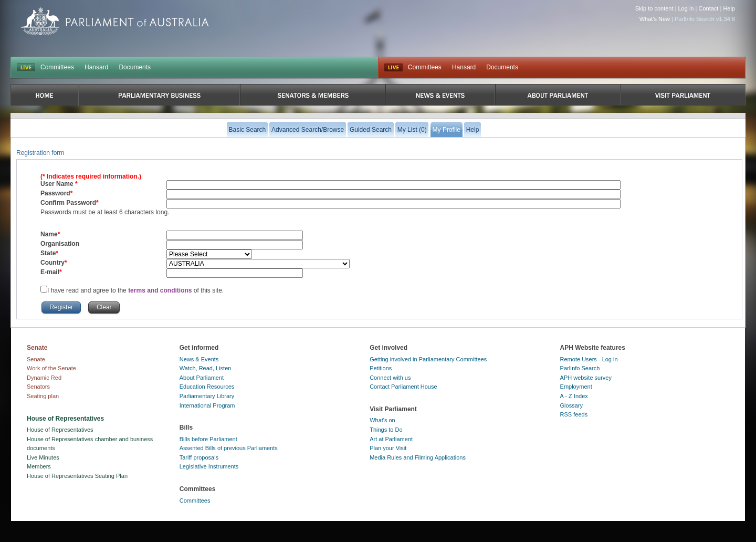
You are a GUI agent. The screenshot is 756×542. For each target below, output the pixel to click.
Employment (576, 387)
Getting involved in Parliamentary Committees (428, 359)
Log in (686, 8)
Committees (57, 67)
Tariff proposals (199, 457)
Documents (135, 67)
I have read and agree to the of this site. (135, 290)
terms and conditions (161, 290)
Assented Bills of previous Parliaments (229, 448)
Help (729, 8)
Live (393, 68)
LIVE (26, 68)
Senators (38, 387)
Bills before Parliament (208, 439)
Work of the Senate (51, 368)
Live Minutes (43, 457)
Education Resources (207, 387)
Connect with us (390, 378)
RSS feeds (574, 414)
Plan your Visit (388, 448)
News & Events (199, 359)
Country (52, 263)
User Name (58, 184)
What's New (655, 19)
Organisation (60, 244)
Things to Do (386, 430)
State (48, 253)
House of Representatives (60, 430)
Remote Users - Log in (589, 359)
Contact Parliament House (403, 387)
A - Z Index (574, 396)
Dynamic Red (44, 378)
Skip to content (654, 8)
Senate (36, 359)
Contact (708, 8)
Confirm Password (68, 203)
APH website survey (586, 378)
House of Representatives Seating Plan (77, 476)
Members (39, 466)
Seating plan (43, 396)
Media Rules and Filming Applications (418, 457)
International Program (207, 405)
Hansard (96, 67)
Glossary (571, 405)
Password (55, 193)
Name (49, 234)
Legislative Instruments (209, 466)
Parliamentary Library (207, 396)
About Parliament (202, 378)
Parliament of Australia (115, 21)
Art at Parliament (391, 439)
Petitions (381, 368)
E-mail (50, 272)
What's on (382, 420)
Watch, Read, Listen (206, 368)
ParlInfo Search (580, 368)
